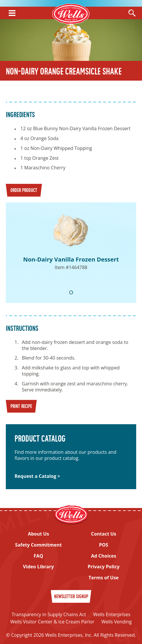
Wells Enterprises (112, 614)
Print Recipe (21, 407)
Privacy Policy (104, 567)
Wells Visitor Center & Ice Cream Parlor (52, 622)
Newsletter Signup (71, 597)
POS (104, 545)
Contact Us (104, 534)
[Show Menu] (12, 13)
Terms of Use (104, 578)
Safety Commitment (38, 545)
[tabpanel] (71, 253)
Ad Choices (104, 556)
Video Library (38, 567)
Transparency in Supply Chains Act (49, 614)
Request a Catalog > (37, 476)
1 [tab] (71, 292)
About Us (39, 534)
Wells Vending (116, 622)
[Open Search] (132, 13)
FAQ (39, 556)
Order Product (24, 191)
